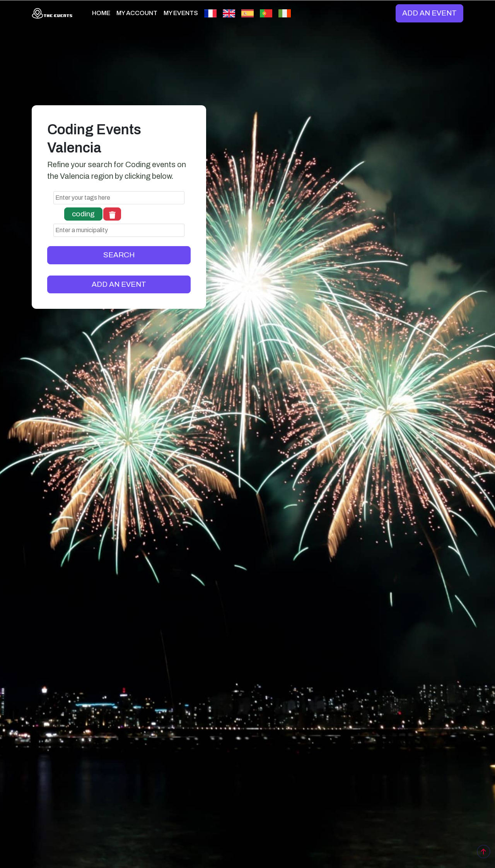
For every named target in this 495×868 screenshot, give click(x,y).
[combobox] (119, 198)
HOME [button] (101, 13)
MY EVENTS (181, 13)
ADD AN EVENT (429, 13)
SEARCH (119, 255)
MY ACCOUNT (137, 13)
